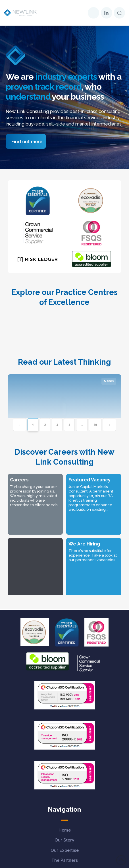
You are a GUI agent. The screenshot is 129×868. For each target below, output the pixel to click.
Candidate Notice (65, 827)
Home (65, 708)
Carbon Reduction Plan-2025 (65, 857)
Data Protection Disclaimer (64, 807)
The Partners (65, 738)
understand (28, 97)
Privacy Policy (65, 817)
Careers (64, 748)
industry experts (66, 77)
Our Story (64, 718)
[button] (93, 13)
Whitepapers (64, 768)
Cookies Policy (64, 837)
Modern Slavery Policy (65, 847)
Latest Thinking (65, 758)
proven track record (44, 87)
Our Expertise (65, 728)
